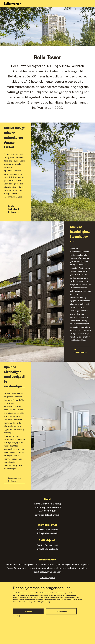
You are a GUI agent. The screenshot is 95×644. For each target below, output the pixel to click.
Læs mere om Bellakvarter (14, 480)
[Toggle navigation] (92, 4)
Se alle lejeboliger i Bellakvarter (14, 209)
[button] (2, 27)
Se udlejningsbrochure (82, 351)
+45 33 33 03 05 (47, 512)
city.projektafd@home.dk (47, 515)
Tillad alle (28, 612)
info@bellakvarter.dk (47, 534)
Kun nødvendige (61, 612)
